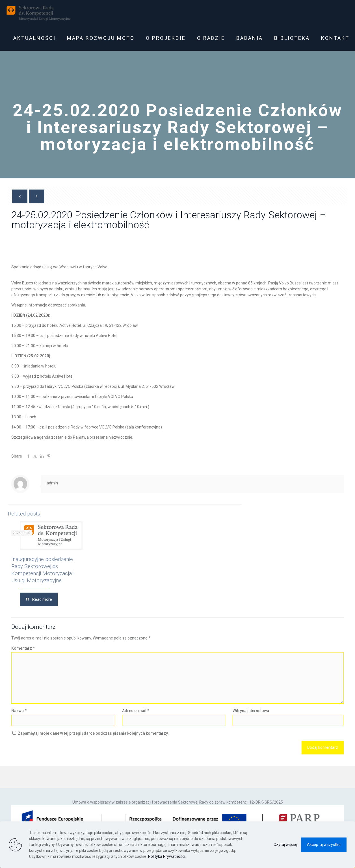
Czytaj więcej (285, 845)
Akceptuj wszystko (324, 845)
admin (52, 483)
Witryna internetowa (251, 711)
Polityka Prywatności (167, 856)
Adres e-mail (136, 711)
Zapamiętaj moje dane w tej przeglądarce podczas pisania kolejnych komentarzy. (93, 733)
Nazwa (19, 711)
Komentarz (23, 648)
